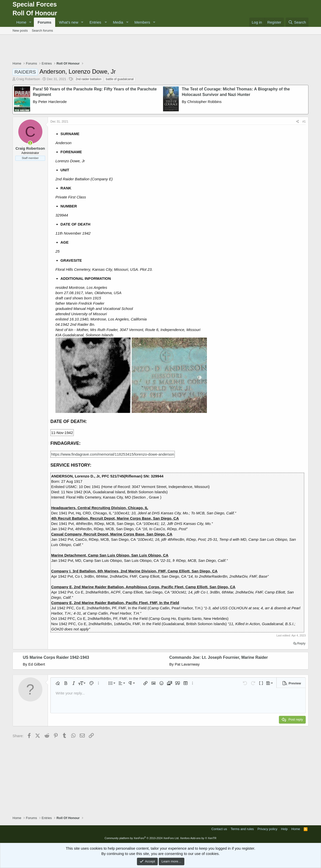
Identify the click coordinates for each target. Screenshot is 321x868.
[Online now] (30, 143)
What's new (69, 22)
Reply (301, 643)
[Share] (298, 122)
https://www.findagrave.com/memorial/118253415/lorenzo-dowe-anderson (113, 454)
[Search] (297, 22)
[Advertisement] (160, 48)
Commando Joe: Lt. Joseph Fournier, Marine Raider (219, 657)
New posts (20, 31)
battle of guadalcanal (120, 79)
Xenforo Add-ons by (198, 838)
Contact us (219, 829)
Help (285, 829)
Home (21, 22)
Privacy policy (267, 829)
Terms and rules (242, 829)
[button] (30, 22)
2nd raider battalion (89, 79)
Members (142, 22)
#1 (304, 122)
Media (118, 22)
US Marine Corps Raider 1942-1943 (56, 657)
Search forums (43, 31)
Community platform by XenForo (142, 838)
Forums (45, 22)
